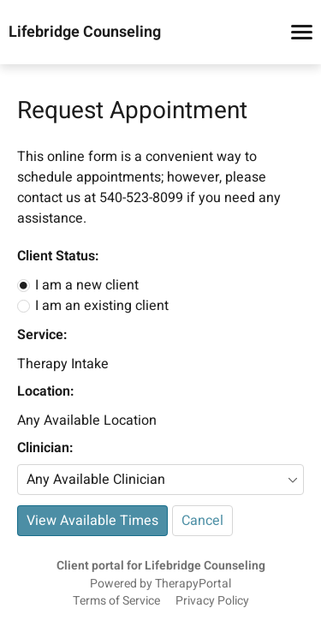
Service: (42, 335)
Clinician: (45, 448)
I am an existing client (102, 306)
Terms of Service (116, 601)
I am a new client (87, 285)
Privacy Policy (212, 601)
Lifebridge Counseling (85, 33)
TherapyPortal (193, 584)
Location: (45, 391)
